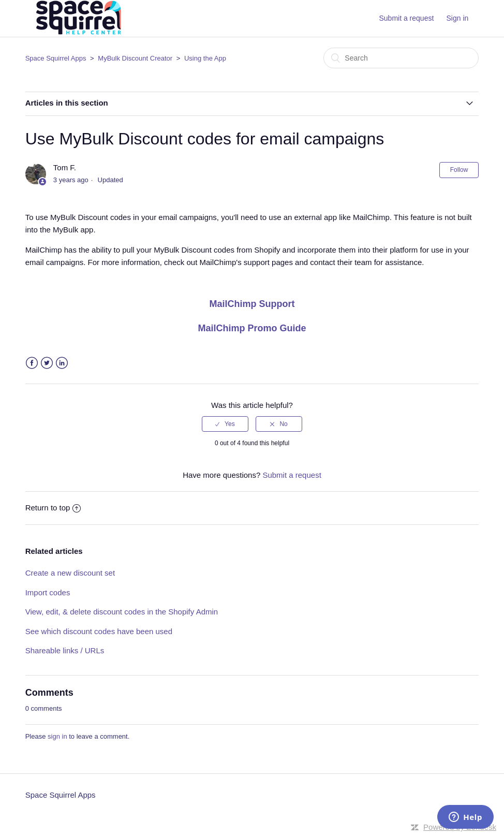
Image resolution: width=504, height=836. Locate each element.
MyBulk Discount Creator (135, 58)
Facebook (32, 363)
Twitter (47, 363)
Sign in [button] (458, 18)
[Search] (401, 58)
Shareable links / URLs (65, 650)
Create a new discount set (70, 573)
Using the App (205, 58)
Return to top (53, 508)
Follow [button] (459, 170)
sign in (57, 736)
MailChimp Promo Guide (252, 328)
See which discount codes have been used (99, 631)
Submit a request (406, 18)
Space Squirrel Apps (56, 58)
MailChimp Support (252, 304)
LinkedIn (62, 363)
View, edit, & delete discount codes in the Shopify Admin (122, 612)
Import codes (48, 592)
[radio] (225, 424)
